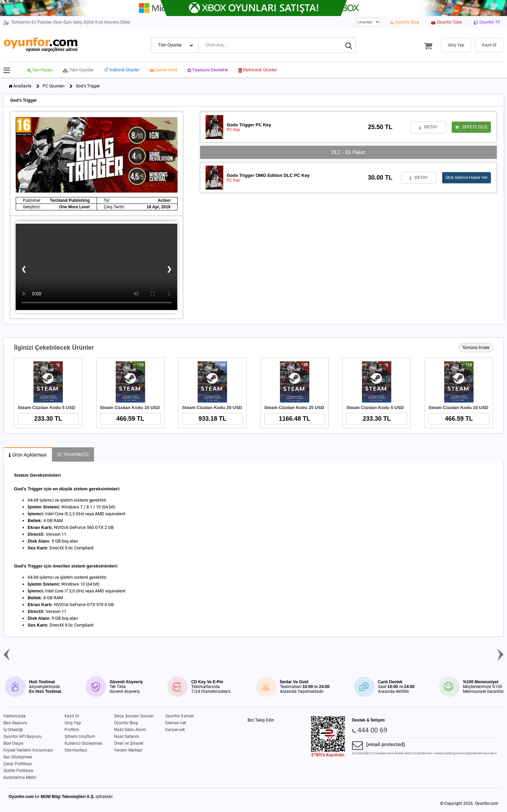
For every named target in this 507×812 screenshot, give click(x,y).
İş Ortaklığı (13, 730)
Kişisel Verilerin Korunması (28, 750)
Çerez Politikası (18, 764)
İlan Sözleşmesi (18, 757)
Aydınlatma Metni (20, 778)
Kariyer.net (175, 730)
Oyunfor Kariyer (180, 716)
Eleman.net (176, 723)
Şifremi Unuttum (80, 737)
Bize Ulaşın (13, 743)
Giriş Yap (73, 723)
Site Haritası (76, 750)
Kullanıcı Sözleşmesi (83, 743)
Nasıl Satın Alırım (130, 730)
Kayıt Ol (72, 716)
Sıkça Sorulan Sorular (134, 716)
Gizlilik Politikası (18, 771)
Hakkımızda (15, 716)
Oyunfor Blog (126, 723)
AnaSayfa (22, 86)
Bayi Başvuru (15, 723)
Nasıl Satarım (127, 737)
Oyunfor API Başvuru (23, 737)
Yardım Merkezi (128, 750)
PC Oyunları (54, 86)
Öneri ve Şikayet (129, 743)
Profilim (72, 730)
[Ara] (349, 45)
